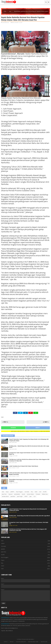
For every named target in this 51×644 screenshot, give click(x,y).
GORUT (26, 497)
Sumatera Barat (5, 497)
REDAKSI (12, 642)
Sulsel (36, 492)
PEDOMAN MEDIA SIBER (33, 642)
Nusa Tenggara (19, 492)
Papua (7, 492)
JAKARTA (12, 492)
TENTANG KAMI (44, 642)
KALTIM (45, 492)
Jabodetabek (17, 494)
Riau (32, 492)
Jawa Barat (13, 497)
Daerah (23, 494)
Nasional (10, 494)
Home (5, 11)
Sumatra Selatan (30, 494)
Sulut (10, 11)
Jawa (31, 497)
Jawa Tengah (20, 497)
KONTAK (6, 642)
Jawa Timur (4, 494)
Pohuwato (38, 494)
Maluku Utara (45, 494)
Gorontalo (27, 492)
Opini (35, 497)
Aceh (40, 492)
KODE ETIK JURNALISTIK (21, 642)
